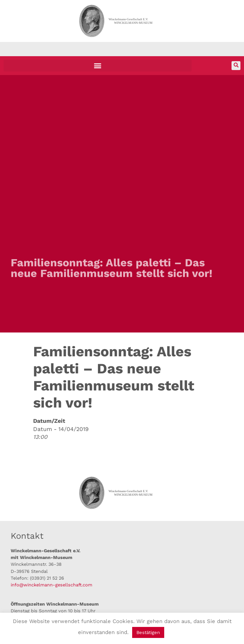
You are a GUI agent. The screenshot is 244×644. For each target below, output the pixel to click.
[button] (98, 66)
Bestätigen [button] (148, 632)
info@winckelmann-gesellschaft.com (51, 585)
